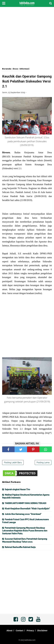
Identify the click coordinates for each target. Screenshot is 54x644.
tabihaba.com (30, 640)
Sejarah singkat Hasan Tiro (17, 489)
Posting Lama (43, 462)
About (9, 631)
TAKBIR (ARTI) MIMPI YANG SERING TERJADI (25, 503)
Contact (19, 631)
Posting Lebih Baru (13, 462)
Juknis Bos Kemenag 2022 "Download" (23, 514)
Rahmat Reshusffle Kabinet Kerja (20, 547)
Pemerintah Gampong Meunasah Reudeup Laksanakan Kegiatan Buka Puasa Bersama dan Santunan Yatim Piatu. (25, 531)
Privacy (30, 631)
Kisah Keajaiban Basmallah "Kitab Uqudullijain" (27, 509)
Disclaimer (42, 631)
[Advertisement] (27, 37)
